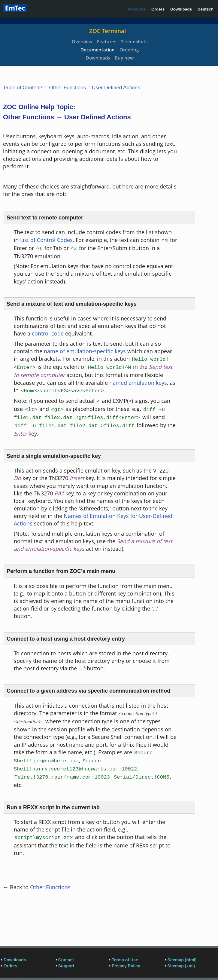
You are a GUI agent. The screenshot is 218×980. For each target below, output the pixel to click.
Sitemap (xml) (181, 966)
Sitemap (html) (182, 960)
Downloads (181, 9)
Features (107, 41)
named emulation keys (138, 383)
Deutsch (206, 9)
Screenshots (134, 41)
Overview (82, 41)
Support (66, 966)
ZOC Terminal (107, 31)
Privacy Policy (126, 966)
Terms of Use (125, 960)
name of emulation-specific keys (85, 351)
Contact (66, 960)
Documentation (98, 50)
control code (48, 333)
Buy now (124, 58)
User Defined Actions (116, 87)
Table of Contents (23, 87)
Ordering (129, 50)
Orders (158, 9)
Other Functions (68, 87)
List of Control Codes (46, 240)
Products (137, 9)
